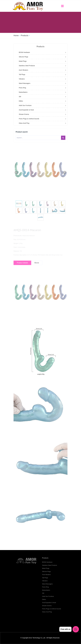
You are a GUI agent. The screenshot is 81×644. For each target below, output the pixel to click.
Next (65, 175)
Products (25, 35)
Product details (22, 265)
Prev (16, 175)
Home (16, 35)
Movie (37, 265)
